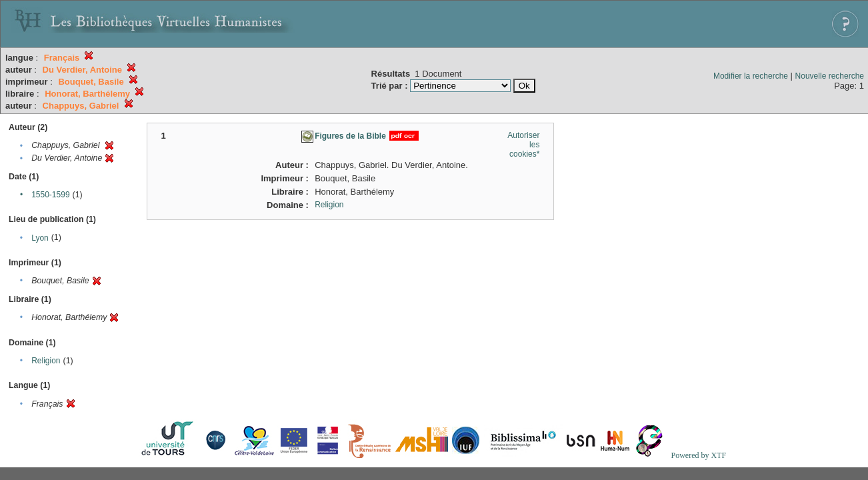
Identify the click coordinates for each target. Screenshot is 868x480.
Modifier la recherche (751, 76)
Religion (46, 361)
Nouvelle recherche (830, 76)
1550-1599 (50, 195)
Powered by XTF (698, 455)
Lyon (40, 238)
